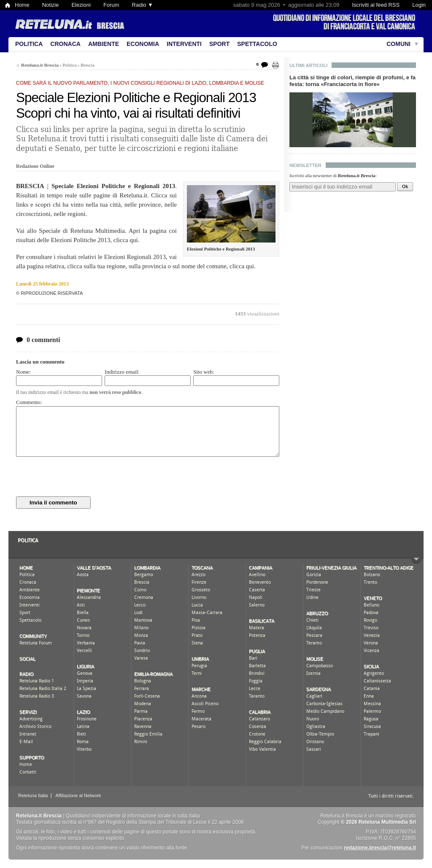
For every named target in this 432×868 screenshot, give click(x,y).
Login (419, 5)
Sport (219, 44)
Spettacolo (257, 44)
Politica (29, 44)
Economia (143, 44)
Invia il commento (53, 503)
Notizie (51, 5)
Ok (405, 186)
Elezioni (81, 5)
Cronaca (65, 44)
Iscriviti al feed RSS (376, 5)
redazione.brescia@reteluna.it (380, 848)
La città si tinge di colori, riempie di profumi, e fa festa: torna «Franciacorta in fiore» (352, 81)
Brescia (88, 65)
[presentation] (80, 477)
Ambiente (104, 44)
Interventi (184, 44)
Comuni (398, 44)
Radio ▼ (143, 5)
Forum (111, 5)
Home (22, 5)
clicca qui (126, 240)
